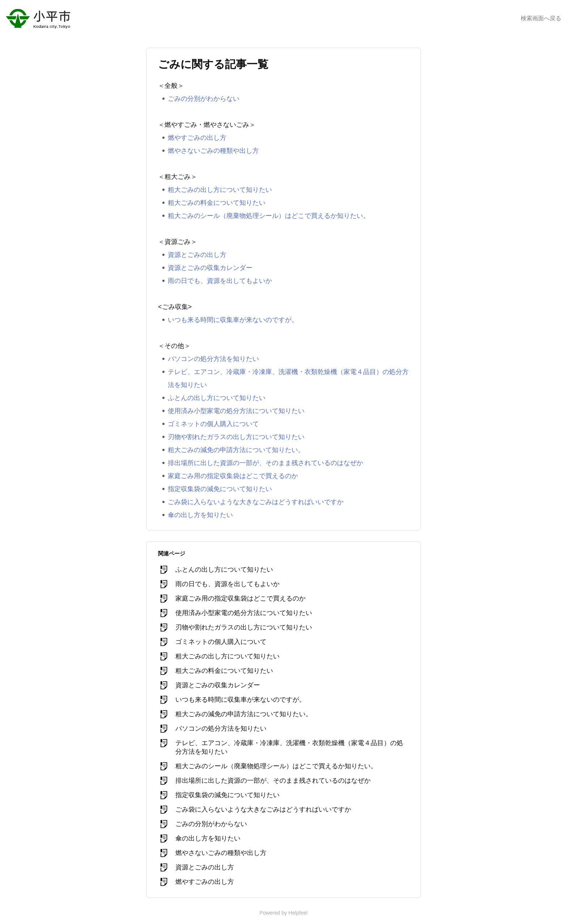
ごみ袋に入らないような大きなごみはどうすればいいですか (256, 502)
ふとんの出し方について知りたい (217, 398)
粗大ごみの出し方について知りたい (220, 190)
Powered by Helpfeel (284, 913)
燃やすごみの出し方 (197, 138)
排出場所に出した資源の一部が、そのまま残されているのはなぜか (265, 463)
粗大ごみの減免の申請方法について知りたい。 (236, 450)
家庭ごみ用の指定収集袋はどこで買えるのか (233, 476)
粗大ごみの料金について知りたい (217, 203)
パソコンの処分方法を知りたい (213, 359)
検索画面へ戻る (541, 18)
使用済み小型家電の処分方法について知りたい (236, 411)
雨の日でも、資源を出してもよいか (220, 281)
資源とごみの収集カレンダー (210, 268)
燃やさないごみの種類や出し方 (213, 151)
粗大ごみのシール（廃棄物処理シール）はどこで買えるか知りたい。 (269, 216)
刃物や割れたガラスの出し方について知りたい (236, 437)
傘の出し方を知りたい (200, 515)
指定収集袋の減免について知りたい (220, 489)
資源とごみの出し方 (197, 255)
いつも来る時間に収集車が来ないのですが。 (233, 320)
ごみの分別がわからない (204, 99)
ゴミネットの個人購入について (213, 424)
